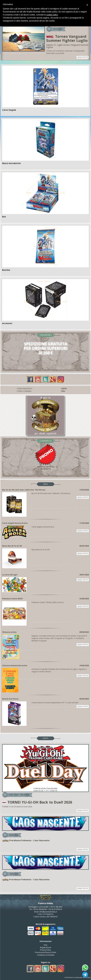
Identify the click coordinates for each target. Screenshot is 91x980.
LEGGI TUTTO (83, 57)
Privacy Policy (45, 950)
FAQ (45, 945)
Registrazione (46, 947)
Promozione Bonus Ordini (45, 952)
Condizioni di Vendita (46, 955)
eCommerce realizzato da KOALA (77, 977)
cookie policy (52, 15)
